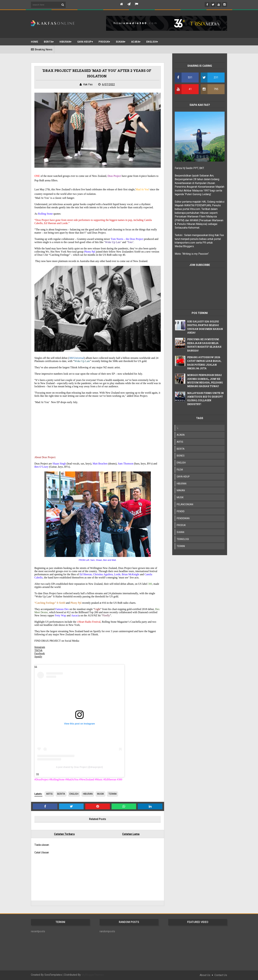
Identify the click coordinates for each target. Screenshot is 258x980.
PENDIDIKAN (183, 518)
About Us (205, 975)
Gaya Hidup (84, 42)
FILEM (180, 470)
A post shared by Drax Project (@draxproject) (79, 767)
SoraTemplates (53, 975)
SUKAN (120, 42)
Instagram (40, 647)
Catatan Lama (131, 834)
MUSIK (100, 794)
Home (34, 42)
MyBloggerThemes (93, 975)
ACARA (135, 42)
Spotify (38, 657)
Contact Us (221, 975)
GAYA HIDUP (183, 477)
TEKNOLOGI (183, 539)
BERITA (48, 42)
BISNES (181, 456)
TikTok (38, 650)
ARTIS (49, 794)
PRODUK (104, 42)
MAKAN (181, 490)
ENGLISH (152, 42)
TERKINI (112, 794)
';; (177, 428)
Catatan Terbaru (64, 834)
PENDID (181, 511)
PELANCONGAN (185, 504)
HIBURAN (88, 794)
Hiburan (65, 42)
